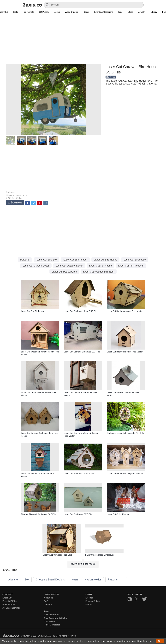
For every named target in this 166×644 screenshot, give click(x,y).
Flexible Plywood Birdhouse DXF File (38, 514)
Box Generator (51, 615)
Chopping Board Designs (50, 580)
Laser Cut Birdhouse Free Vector (79, 474)
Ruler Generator (52, 625)
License (89, 598)
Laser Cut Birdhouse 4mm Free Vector (125, 311)
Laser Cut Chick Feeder (118, 514)
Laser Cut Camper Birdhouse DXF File (82, 352)
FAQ (46, 601)
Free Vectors (9, 604)
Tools (15, 12)
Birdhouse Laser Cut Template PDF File (125, 433)
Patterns (10, 192)
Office (130, 12)
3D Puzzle (44, 12)
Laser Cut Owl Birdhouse (33, 311)
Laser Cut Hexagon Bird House (100, 555)
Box (27, 580)
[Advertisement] (83, 41)
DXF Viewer (50, 621)
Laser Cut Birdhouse (135, 260)
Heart (75, 580)
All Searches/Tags (11, 608)
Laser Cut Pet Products (131, 266)
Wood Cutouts (72, 12)
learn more (149, 641)
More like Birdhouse (83, 564)
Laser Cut (7, 598)
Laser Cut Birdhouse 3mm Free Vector (125, 352)
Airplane (13, 580)
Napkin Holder (93, 580)
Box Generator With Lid (56, 618)
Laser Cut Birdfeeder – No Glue (57, 555)
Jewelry (142, 12)
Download (15, 202)
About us (48, 598)
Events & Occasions (104, 12)
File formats (28, 12)
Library (154, 12)
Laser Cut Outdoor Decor (69, 266)
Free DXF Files (10, 601)
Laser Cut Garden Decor (36, 266)
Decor (86, 12)
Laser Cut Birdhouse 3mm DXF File (80, 311)
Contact (48, 604)
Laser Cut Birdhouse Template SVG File (125, 474)
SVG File (111, 77)
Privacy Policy (93, 601)
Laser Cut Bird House (105, 260)
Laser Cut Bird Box (47, 260)
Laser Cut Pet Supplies (64, 272)
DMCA (89, 604)
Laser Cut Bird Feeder (75, 260)
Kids (120, 12)
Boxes (57, 12)
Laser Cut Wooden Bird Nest (99, 272)
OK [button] (160, 641)
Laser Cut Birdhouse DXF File (78, 514)
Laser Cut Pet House (100, 266)
